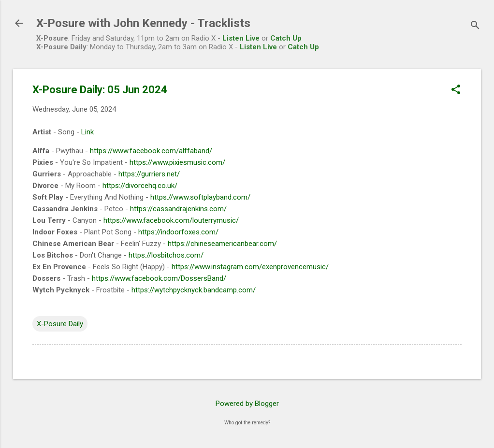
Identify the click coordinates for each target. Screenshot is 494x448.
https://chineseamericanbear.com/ (222, 244)
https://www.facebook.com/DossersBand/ (159, 278)
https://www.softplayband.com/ (200, 197)
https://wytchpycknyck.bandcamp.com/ (194, 290)
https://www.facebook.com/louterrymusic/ (171, 220)
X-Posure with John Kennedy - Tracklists (143, 23)
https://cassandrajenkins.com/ (178, 209)
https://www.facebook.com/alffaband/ (151, 151)
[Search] (475, 26)
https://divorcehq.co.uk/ (140, 186)
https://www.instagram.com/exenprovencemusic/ (250, 267)
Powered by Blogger (247, 404)
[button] (456, 90)
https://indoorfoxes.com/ (178, 232)
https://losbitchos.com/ (166, 255)
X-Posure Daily (60, 324)
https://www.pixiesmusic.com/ (177, 162)
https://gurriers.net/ (149, 174)
